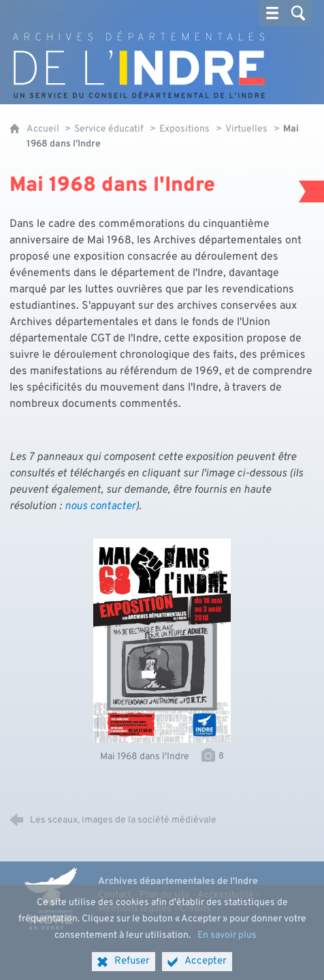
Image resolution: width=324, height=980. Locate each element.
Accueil (44, 129)
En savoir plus (227, 946)
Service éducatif (109, 129)
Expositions (184, 129)
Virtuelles (246, 129)
